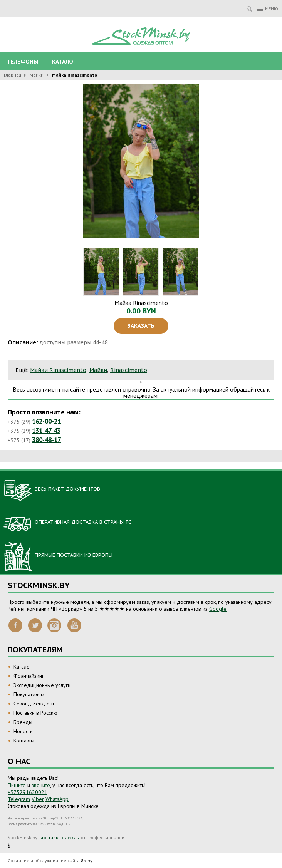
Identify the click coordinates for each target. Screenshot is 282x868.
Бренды (23, 722)
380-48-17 (46, 440)
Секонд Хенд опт (34, 704)
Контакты (24, 741)
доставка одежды (60, 837)
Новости (23, 731)
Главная (13, 75)
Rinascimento (129, 370)
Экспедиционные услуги (42, 685)
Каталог (64, 62)
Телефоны (23, 62)
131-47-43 (46, 431)
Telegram (19, 799)
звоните (41, 785)
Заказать (141, 326)
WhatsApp (57, 799)
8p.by (87, 860)
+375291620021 (28, 792)
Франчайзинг (29, 676)
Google (218, 609)
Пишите (17, 785)
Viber (38, 799)
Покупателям (29, 694)
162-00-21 (46, 421)
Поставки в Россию (35, 713)
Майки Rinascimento (58, 370)
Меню (268, 9)
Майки (37, 75)
